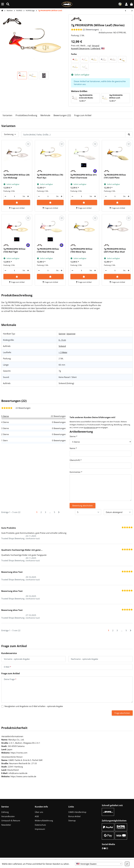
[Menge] (14, 196)
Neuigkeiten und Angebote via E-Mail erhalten (34, 706)
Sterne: (73, 436)
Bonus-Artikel (74, 816)
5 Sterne (5, 416)
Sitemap (72, 821)
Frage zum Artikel (83, 115)
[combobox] (99, 864)
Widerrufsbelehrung (44, 821)
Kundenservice (90, 427)
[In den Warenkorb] (17, 202)
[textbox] (99, 864)
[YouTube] (105, 848)
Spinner (62, 334)
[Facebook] (102, 848)
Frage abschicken (122, 713)
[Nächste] (59, 512)
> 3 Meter (63, 352)
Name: (73, 448)
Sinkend (62, 346)
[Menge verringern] (5, 196)
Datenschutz (40, 825)
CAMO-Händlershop (77, 812)
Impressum (40, 829)
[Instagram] (107, 848)
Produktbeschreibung (26, 115)
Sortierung (9, 134)
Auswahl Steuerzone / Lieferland (88, 48)
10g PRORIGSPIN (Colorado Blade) (86, 96)
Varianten (7, 115)
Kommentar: (76, 472)
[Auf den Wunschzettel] (28, 144)
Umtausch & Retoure (11, 821)
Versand (96, 46)
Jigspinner (71, 334)
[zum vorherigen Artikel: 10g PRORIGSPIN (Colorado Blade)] (127, 11)
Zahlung (5, 812)
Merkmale (45, 115)
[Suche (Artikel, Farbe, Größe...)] (8, 4)
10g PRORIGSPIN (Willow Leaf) (116, 96)
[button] (126, 4)
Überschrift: (75, 460)
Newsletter (6, 825)
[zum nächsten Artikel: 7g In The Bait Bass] (131, 11)
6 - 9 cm (62, 340)
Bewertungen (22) (62, 115)
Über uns (39, 812)
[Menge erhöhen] (28, 196)
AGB (37, 816)
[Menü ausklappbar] (3, 4)
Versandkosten (8, 816)
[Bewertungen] (85, 29)
